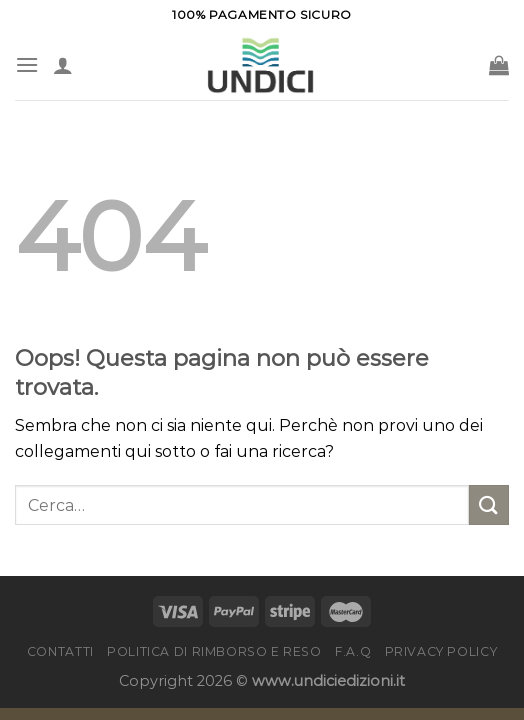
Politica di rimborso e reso (214, 651)
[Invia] (489, 504)
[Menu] (27, 64)
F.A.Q (353, 651)
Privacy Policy (441, 651)
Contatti (60, 651)
